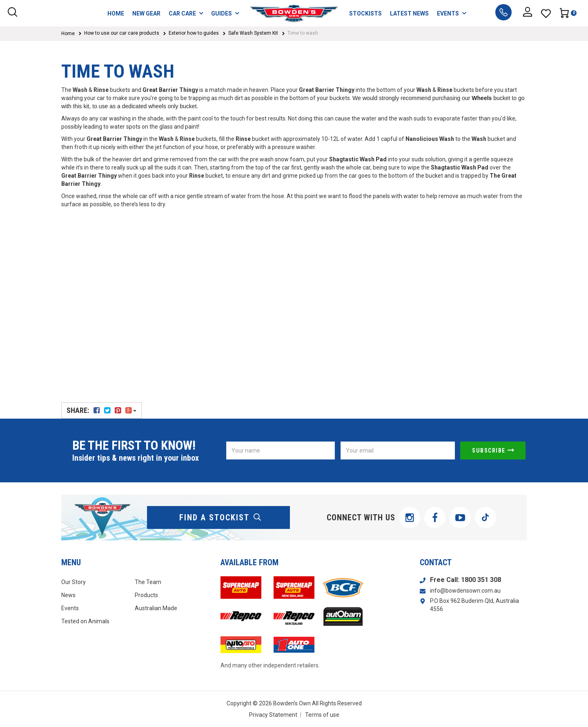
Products (146, 595)
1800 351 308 (481, 580)
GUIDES (225, 13)
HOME (116, 13)
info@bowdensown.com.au (465, 591)
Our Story (73, 582)
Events (70, 608)
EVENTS (451, 13)
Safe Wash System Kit (253, 33)
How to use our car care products (122, 33)
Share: (101, 410)
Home (68, 33)
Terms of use (322, 715)
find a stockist (220, 517)
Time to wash (303, 33)
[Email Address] (398, 450)
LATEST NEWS (409, 13)
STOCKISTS (365, 13)
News (68, 595)
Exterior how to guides (194, 33)
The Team (148, 582)
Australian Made (156, 608)
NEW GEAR (146, 13)
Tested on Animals (85, 621)
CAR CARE (186, 13)
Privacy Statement (273, 715)
